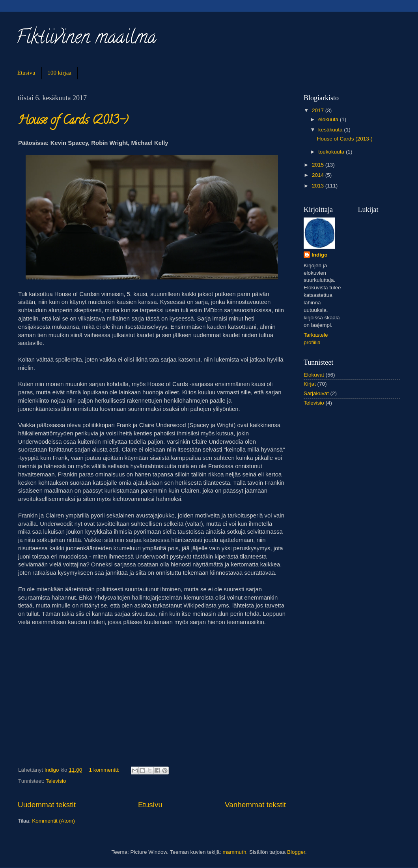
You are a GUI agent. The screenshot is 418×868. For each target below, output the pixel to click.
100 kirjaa (60, 73)
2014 (319, 175)
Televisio (56, 781)
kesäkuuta (331, 130)
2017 (319, 110)
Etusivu (26, 73)
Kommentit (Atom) (53, 821)
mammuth (234, 852)
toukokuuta (332, 152)
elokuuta (329, 119)
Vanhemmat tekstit (255, 805)
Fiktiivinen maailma (86, 39)
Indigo (320, 255)
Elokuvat (314, 375)
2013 (319, 186)
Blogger (296, 852)
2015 (319, 165)
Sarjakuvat (316, 393)
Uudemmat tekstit (47, 805)
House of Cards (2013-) (73, 121)
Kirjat (310, 384)
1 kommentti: (105, 770)
